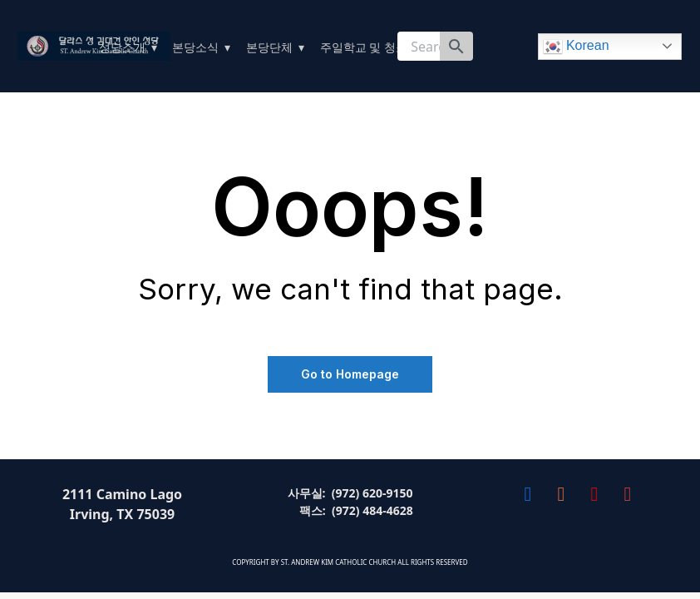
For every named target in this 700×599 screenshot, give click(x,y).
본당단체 (269, 47)
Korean (576, 47)
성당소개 (122, 47)
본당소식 (195, 47)
